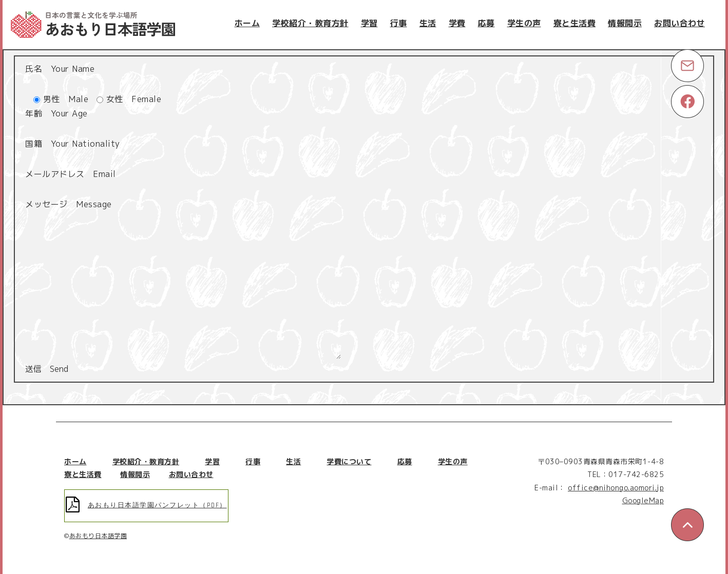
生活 (428, 23)
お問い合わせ (679, 23)
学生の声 (524, 23)
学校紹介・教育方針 (310, 23)
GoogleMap (643, 500)
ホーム (247, 23)
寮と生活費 (575, 23)
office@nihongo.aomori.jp (616, 488)
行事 (399, 23)
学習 (369, 23)
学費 (457, 23)
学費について (349, 461)
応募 (486, 23)
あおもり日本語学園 (98, 536)
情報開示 (625, 23)
